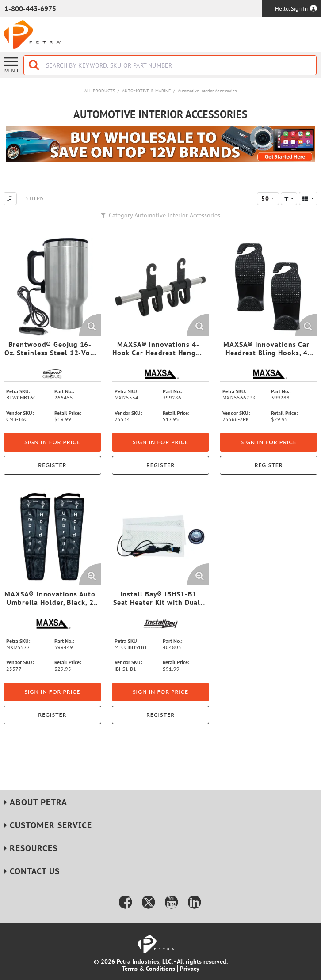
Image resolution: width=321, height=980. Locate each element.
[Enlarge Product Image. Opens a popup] (90, 325)
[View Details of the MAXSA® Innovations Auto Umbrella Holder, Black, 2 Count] (52, 537)
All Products (100, 91)
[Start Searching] (34, 65)
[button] (289, 199)
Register (52, 465)
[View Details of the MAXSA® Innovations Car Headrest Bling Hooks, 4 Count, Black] (269, 287)
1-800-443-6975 (30, 8)
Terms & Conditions (149, 969)
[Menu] (12, 64)
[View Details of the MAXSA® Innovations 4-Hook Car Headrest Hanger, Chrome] (161, 287)
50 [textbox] (265, 198)
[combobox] (170, 65)
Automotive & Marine (146, 91)
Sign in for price (52, 442)
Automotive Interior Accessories (207, 91)
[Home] (32, 34)
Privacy (190, 969)
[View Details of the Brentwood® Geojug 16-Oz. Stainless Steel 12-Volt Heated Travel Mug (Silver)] (52, 287)
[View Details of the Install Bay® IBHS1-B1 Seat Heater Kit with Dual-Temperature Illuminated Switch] (161, 537)
